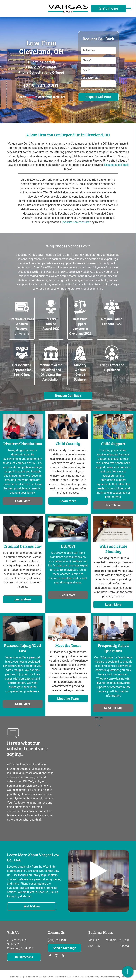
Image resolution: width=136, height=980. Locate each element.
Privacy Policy (16, 977)
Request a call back (116, 165)
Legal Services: (90, 78)
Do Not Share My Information (40, 977)
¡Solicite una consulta (76, 222)
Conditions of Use (63, 977)
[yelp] (63, 956)
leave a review (16, 815)
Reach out (101, 284)
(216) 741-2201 (41, 86)
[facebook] (50, 956)
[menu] (128, 9)
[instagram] (56, 956)
